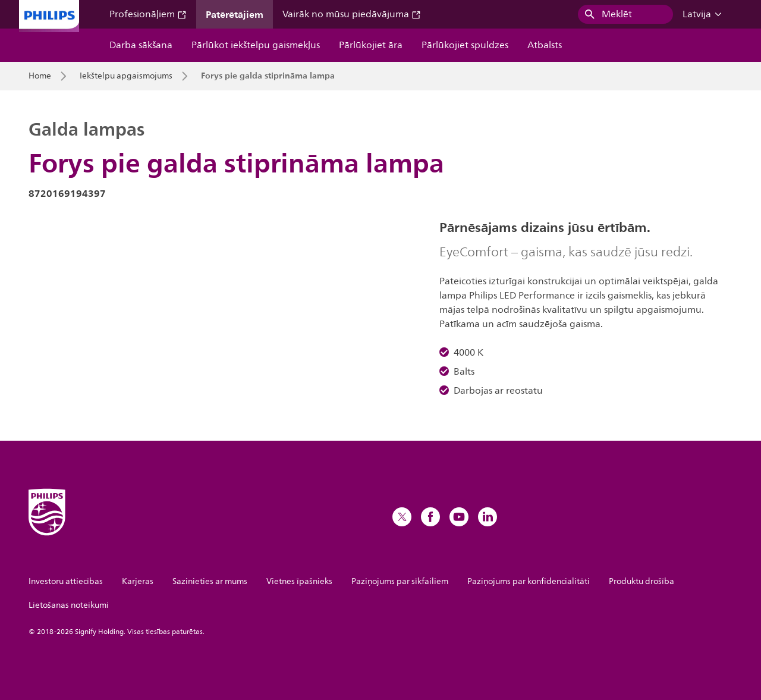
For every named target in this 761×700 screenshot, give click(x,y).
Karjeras (138, 581)
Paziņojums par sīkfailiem (400, 581)
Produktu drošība (641, 581)
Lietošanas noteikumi (69, 605)
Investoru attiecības (66, 581)
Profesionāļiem (148, 14)
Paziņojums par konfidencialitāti (529, 581)
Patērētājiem (235, 14)
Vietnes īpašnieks (299, 581)
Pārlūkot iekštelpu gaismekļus (256, 45)
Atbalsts (545, 45)
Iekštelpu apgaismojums (126, 76)
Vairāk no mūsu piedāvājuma (352, 14)
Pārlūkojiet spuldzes (465, 45)
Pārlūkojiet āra (371, 45)
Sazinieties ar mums (210, 581)
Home (40, 76)
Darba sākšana (141, 45)
